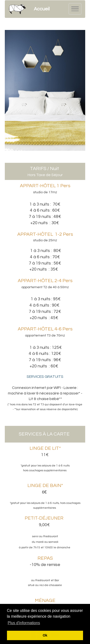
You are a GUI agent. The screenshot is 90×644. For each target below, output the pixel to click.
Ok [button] (45, 635)
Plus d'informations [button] (24, 623)
